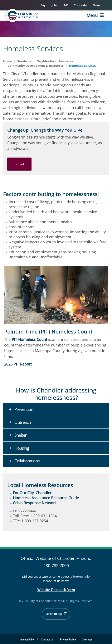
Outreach (22, 422)
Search (98, 5)
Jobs (54, 5)
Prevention (23, 409)
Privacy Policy (68, 640)
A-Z (66, 5)
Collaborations (26, 461)
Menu (92, 15)
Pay (43, 5)
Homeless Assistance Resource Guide (46, 498)
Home (8, 61)
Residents (24, 61)
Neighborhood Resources (55, 61)
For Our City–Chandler (32, 493)
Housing (21, 448)
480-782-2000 (56, 565)
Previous (7, 291)
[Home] (28, 15)
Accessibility (27, 640)
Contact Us (47, 640)
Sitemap (87, 640)
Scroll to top (56, 614)
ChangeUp (19, 164)
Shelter (20, 435)
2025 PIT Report (18, 364)
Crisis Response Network (35, 503)
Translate (81, 5)
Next (105, 291)
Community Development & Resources (36, 66)
